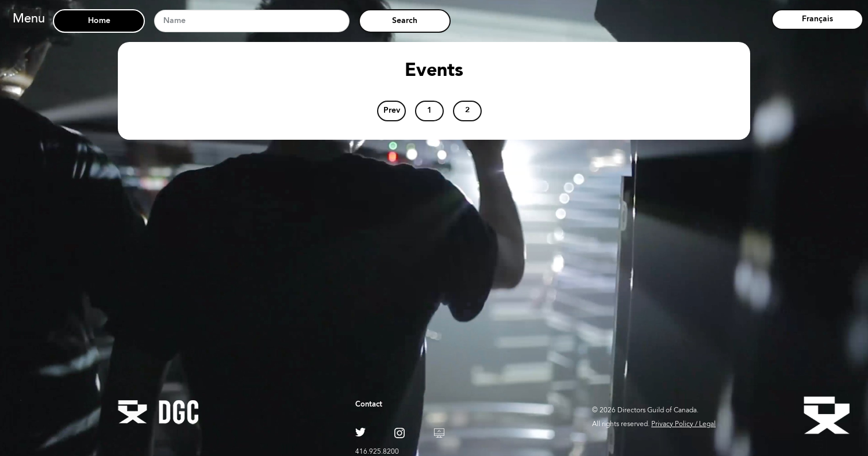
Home (99, 21)
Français (817, 19)
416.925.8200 (377, 452)
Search (405, 21)
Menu (29, 20)
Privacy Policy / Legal (683, 424)
